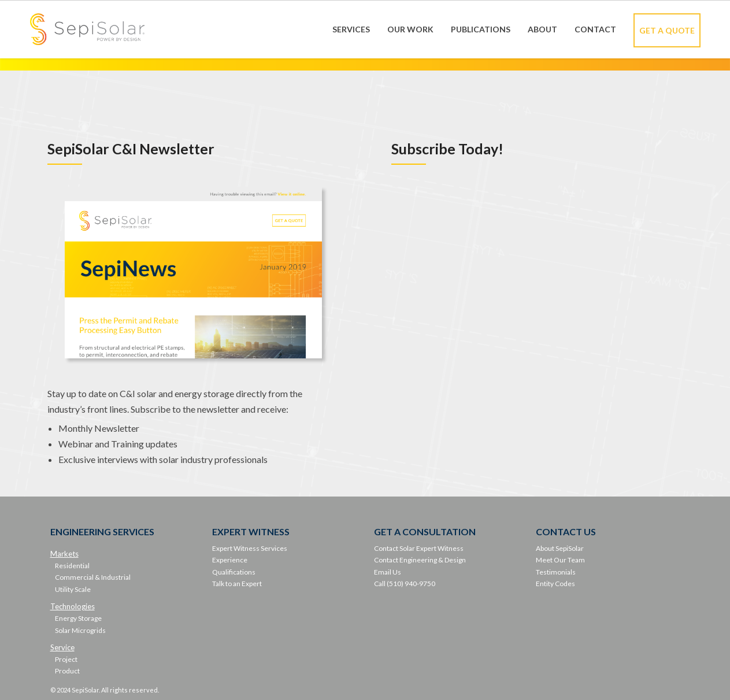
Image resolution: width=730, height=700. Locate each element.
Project (66, 659)
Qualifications (234, 572)
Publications (481, 29)
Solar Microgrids (80, 630)
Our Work (410, 29)
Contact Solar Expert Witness (419, 548)
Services (351, 29)
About (542, 29)
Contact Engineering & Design (420, 560)
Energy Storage (78, 618)
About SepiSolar (560, 548)
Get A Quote (667, 30)
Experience (230, 560)
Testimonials (556, 572)
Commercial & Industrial (93, 577)
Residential (72, 566)
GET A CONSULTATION (425, 532)
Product (67, 671)
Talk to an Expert (237, 584)
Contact (595, 29)
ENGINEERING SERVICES (102, 532)
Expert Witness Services (250, 548)
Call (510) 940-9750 (405, 584)
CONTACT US (566, 532)
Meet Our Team (560, 560)
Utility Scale (73, 589)
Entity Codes (555, 584)
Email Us (388, 572)
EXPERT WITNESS (251, 532)
